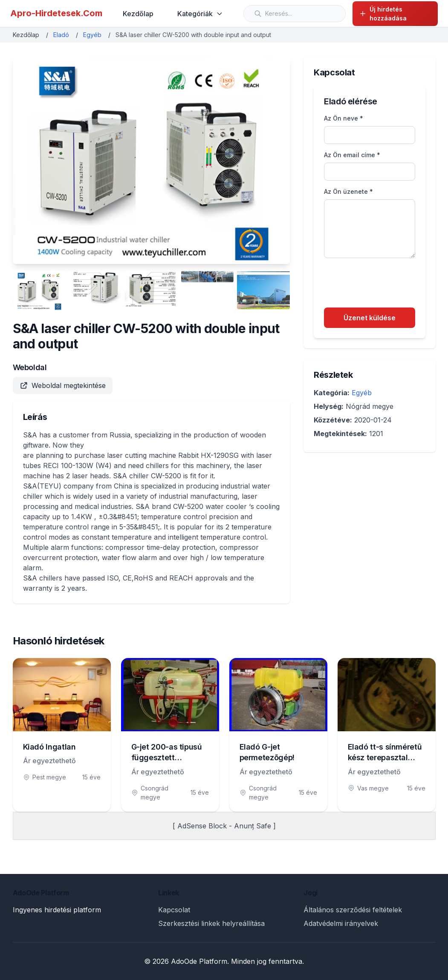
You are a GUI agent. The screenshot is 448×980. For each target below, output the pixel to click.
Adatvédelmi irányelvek (341, 923)
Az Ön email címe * (352, 155)
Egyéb (92, 35)
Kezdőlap (138, 14)
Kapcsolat (174, 910)
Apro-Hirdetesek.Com (56, 13)
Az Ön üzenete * (348, 191)
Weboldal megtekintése (63, 385)
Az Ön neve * (344, 118)
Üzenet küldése (370, 318)
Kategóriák (200, 14)
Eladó (61, 35)
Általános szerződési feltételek (353, 910)
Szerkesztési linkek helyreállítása (211, 923)
